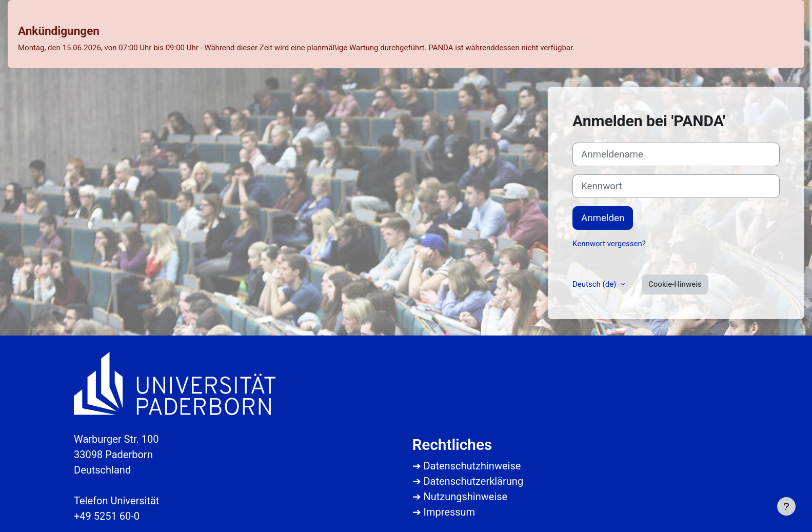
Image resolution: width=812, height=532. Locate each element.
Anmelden (603, 218)
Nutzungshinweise (465, 497)
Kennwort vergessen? (609, 244)
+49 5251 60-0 (107, 516)
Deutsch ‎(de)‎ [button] (595, 284)
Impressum (449, 512)
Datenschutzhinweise (472, 466)
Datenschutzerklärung (473, 481)
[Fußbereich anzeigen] (786, 506)
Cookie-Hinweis (675, 284)
